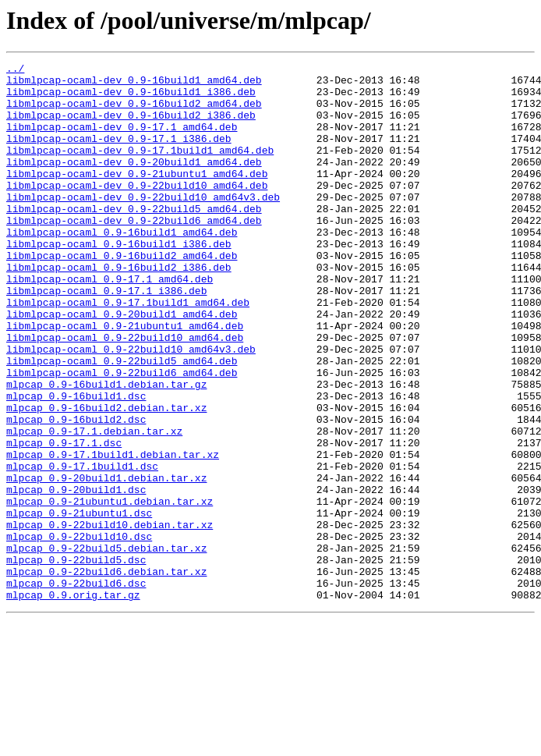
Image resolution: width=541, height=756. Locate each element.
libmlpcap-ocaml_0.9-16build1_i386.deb (119, 281)
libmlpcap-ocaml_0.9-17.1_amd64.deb (110, 323)
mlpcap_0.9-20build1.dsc (76, 576)
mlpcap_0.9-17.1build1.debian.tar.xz (113, 534)
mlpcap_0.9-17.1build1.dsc (82, 548)
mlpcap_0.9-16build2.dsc (76, 492)
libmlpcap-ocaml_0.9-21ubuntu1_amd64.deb (125, 379)
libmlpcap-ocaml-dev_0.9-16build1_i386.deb (131, 98)
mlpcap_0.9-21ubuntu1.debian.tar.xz (110, 590)
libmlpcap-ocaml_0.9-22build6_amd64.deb (122, 435)
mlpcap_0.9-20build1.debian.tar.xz (106, 562)
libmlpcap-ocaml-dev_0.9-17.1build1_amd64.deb (140, 169)
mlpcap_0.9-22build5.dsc (76, 660)
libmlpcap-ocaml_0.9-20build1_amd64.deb (122, 365)
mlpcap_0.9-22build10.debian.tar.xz (110, 618)
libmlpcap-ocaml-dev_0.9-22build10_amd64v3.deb (143, 225)
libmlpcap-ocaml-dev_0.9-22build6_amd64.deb (134, 253)
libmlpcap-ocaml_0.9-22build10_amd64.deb (125, 393)
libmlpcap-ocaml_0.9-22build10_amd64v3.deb (131, 407)
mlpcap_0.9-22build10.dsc (79, 632)
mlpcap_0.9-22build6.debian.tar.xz (106, 674)
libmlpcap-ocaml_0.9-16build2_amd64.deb (122, 295)
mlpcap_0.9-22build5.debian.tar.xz (106, 646)
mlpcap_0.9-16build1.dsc (76, 463)
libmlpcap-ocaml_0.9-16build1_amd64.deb (122, 267)
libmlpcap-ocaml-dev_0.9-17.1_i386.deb (119, 154)
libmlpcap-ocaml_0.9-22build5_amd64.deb (122, 421)
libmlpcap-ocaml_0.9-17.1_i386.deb (106, 337)
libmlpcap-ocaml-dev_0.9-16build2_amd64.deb (134, 112)
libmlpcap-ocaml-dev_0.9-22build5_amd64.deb (134, 239)
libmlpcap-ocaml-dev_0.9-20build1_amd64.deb (134, 183)
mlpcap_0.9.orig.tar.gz (73, 702)
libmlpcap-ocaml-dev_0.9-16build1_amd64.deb (134, 84)
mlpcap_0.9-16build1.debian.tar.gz (106, 449)
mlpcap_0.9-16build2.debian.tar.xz (106, 477)
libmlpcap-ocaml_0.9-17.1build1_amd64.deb (128, 351)
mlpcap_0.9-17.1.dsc (64, 520)
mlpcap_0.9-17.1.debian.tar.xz (94, 506)
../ (15, 70)
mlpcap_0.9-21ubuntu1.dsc (79, 604)
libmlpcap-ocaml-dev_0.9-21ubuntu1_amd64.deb (137, 197)
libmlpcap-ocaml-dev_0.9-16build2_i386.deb (131, 126)
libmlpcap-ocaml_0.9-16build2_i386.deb (119, 309)
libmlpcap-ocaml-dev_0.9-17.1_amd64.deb (122, 140)
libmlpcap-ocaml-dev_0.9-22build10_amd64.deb (137, 211)
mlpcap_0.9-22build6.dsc (76, 688)
